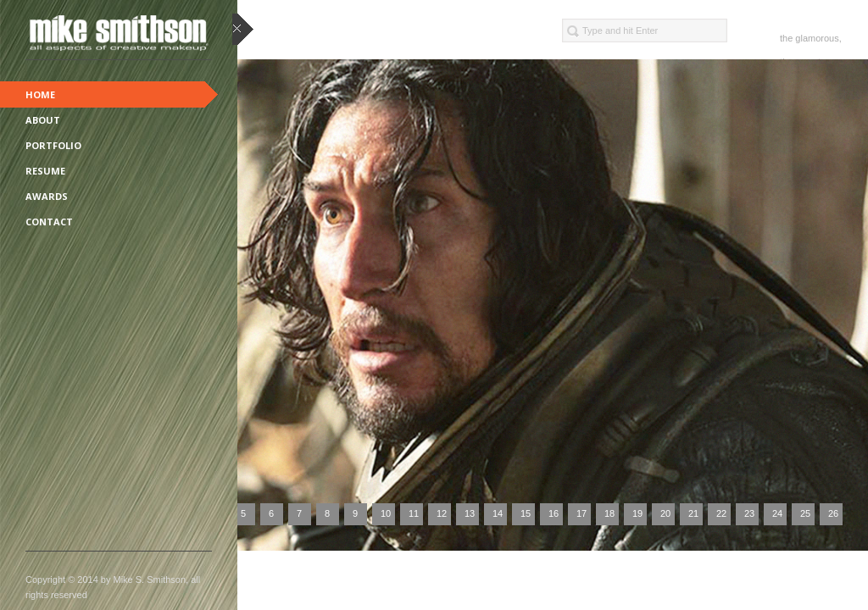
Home (40, 94)
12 (442, 513)
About (43, 120)
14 (498, 513)
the (786, 38)
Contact (49, 222)
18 (609, 513)
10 (386, 513)
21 (693, 513)
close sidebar (243, 30)
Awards (47, 196)
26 (833, 513)
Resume (45, 171)
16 (554, 513)
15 (526, 513)
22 (721, 513)
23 (749, 513)
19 (637, 513)
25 (805, 513)
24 (777, 513)
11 (414, 513)
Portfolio (53, 145)
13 (470, 513)
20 (665, 513)
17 (581, 513)
